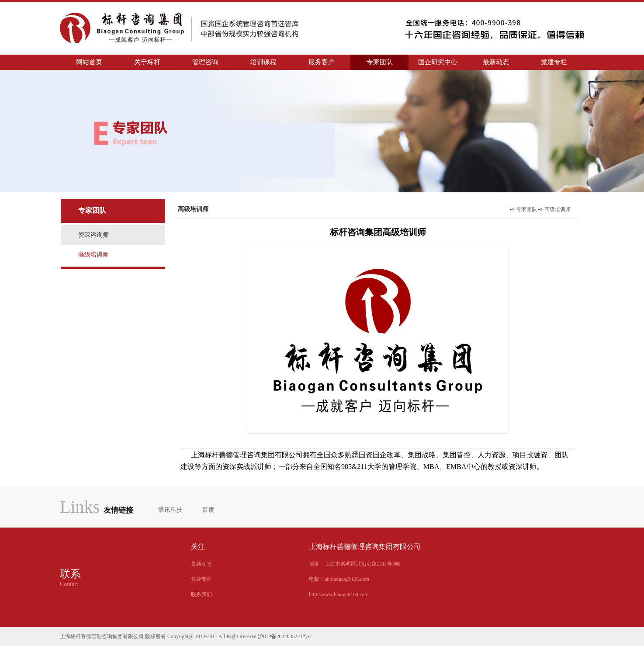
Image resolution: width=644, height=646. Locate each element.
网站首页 (89, 62)
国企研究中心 (441, 62)
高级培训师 (93, 255)
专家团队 (386, 62)
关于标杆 (154, 62)
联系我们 (201, 594)
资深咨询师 (93, 235)
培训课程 (270, 62)
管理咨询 (212, 62)
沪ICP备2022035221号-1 (285, 636)
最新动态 (496, 62)
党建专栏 (554, 62)
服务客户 (328, 62)
